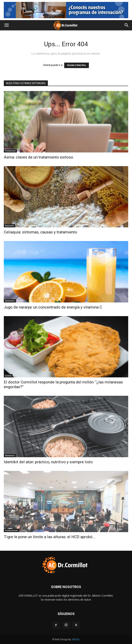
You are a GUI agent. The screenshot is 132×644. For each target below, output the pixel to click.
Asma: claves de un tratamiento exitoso (38, 157)
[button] (6, 25)
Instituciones (11, 530)
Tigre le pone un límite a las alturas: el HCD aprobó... (50, 537)
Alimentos (10, 301)
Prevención (10, 151)
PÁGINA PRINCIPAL (77, 65)
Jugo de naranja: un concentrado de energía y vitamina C (53, 307)
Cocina (8, 376)
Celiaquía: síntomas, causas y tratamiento (40, 232)
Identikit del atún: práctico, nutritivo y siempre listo (48, 462)
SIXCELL (76, 639)
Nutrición (9, 226)
